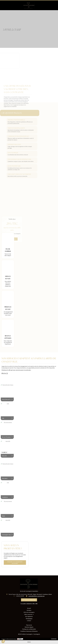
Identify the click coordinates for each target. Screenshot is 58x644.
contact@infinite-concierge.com (36, 596)
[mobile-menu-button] (29, 642)
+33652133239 (20, 596)
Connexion (54, 639)
